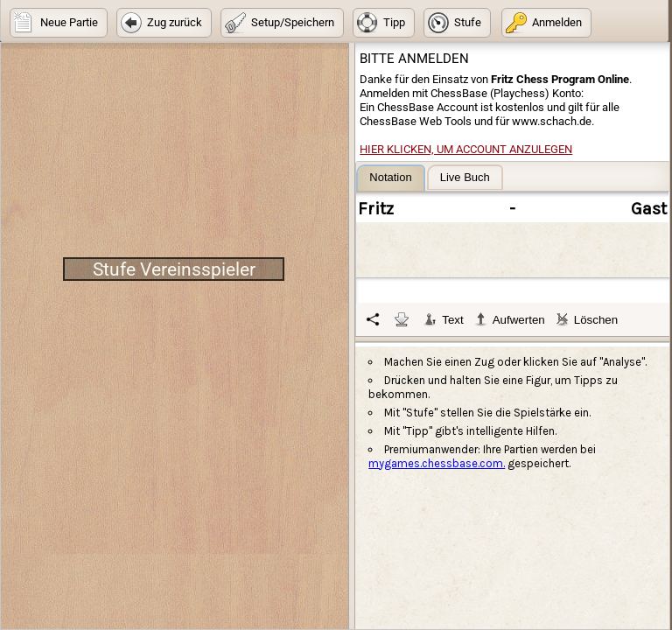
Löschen (587, 319)
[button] (59, 23)
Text (443, 319)
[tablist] (513, 250)
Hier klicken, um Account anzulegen (466, 149)
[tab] (390, 178)
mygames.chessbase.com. (437, 463)
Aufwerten (510, 319)
